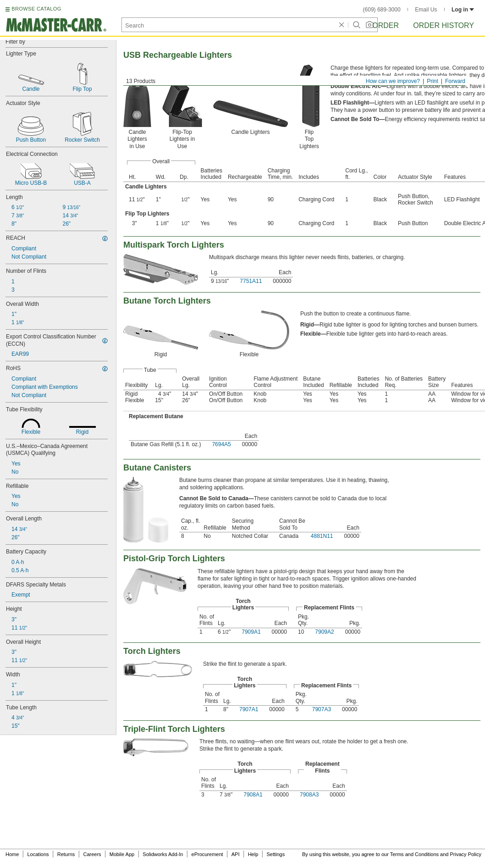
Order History (444, 25)
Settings (276, 854)
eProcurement (207, 854)
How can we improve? (393, 81)
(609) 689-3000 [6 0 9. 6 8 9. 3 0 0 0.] (382, 10)
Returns (66, 854)
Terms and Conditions (414, 854)
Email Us (426, 10)
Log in (463, 10)
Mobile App (122, 854)
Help (253, 854)
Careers (92, 854)
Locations (38, 854)
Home (12, 854)
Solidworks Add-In (163, 854)
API (236, 854)
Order (386, 25)
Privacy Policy (466, 854)
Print (433, 81)
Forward (455, 81)
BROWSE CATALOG (36, 9)
